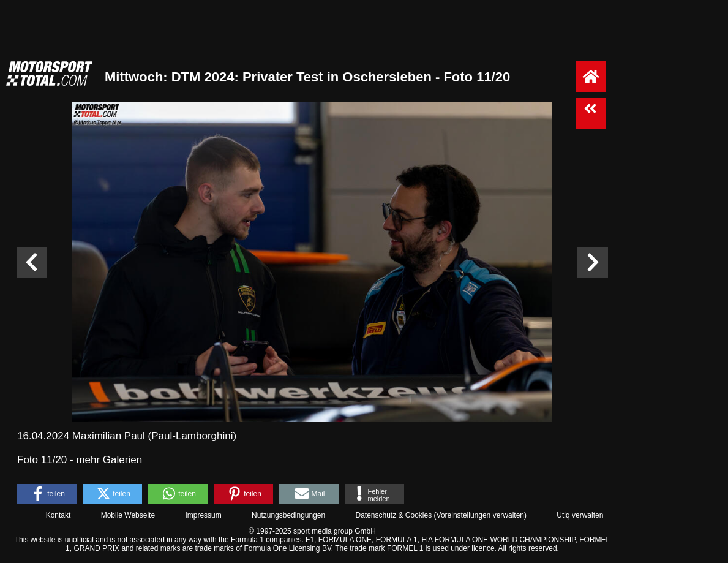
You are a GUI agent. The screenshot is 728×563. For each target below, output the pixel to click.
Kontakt (58, 515)
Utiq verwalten (580, 515)
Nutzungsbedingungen (288, 515)
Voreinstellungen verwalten (480, 515)
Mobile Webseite (128, 515)
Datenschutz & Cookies (393, 515)
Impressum (203, 515)
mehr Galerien (109, 460)
